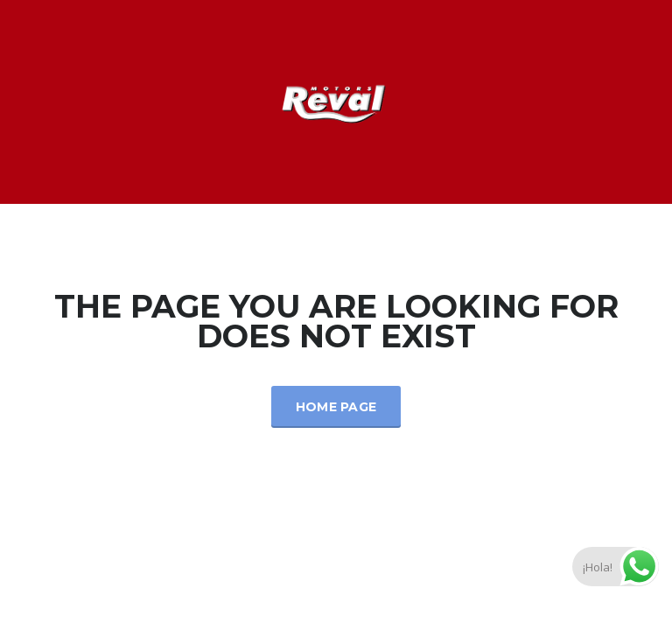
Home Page (336, 407)
